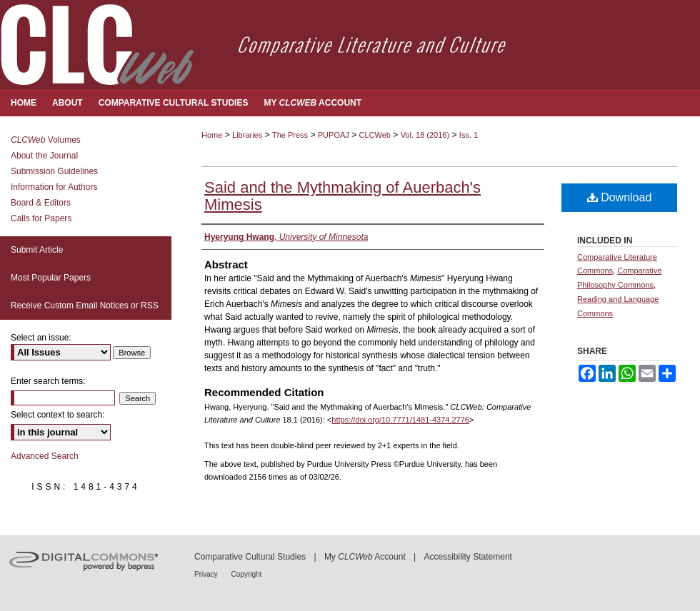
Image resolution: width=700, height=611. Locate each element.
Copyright (247, 574)
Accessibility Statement (468, 557)
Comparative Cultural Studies (250, 557)
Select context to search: (57, 415)
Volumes (46, 140)
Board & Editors (41, 203)
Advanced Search (45, 456)
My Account (365, 557)
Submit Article (37, 250)
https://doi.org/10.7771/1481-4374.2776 (400, 420)
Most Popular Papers (51, 278)
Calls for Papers (41, 218)
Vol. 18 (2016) (425, 135)
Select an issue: (41, 338)
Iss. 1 (469, 135)
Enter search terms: (48, 381)
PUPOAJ (334, 135)
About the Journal (44, 156)
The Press (290, 135)
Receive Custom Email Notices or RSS (85, 305)
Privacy (207, 574)
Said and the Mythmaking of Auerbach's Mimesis (342, 196)
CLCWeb (375, 135)
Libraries (247, 135)
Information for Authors (54, 187)
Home (212, 135)
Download (620, 197)
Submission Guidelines (54, 171)
